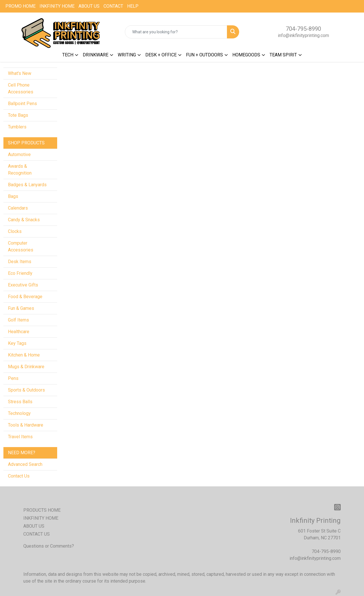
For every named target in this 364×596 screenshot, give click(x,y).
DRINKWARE (96, 55)
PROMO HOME (20, 6)
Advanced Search (25, 464)
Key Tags (17, 343)
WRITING (127, 55)
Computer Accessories (21, 246)
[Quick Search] (176, 32)
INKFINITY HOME (57, 6)
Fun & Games (21, 308)
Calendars (18, 208)
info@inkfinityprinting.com (303, 35)
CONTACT (113, 6)
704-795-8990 (303, 29)
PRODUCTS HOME (42, 510)
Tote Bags (18, 115)
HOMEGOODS (246, 55)
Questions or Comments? (49, 546)
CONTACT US (37, 534)
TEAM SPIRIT (283, 55)
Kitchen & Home (24, 355)
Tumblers (17, 127)
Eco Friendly (20, 273)
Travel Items (20, 437)
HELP (133, 6)
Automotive (19, 154)
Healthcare (19, 332)
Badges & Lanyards (27, 185)
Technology (19, 413)
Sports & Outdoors (26, 390)
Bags (13, 196)
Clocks (15, 231)
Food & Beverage (25, 297)
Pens (13, 378)
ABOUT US (89, 6)
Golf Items (18, 320)
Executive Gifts (23, 285)
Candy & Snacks (24, 220)
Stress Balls (20, 402)
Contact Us (19, 476)
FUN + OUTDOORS (204, 55)
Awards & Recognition (20, 170)
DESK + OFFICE (161, 55)
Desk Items (20, 262)
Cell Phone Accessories (21, 88)
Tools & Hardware (26, 425)
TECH (68, 55)
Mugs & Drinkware (26, 367)
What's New (20, 73)
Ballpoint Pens (22, 104)
